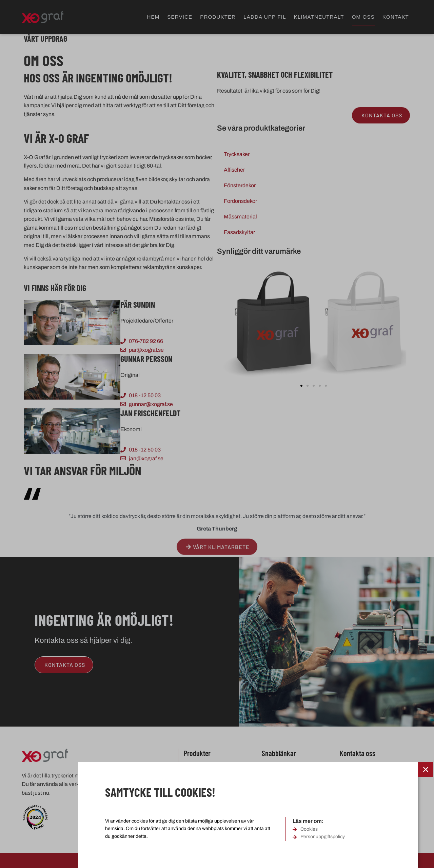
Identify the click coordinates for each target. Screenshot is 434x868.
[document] (217, 434)
